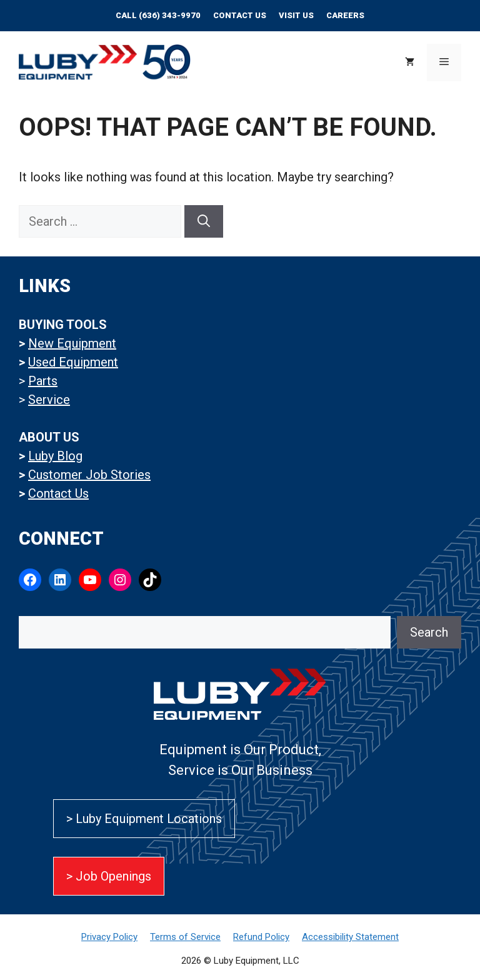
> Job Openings (109, 876)
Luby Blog (55, 456)
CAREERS (345, 15)
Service (49, 400)
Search (429, 632)
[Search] (204, 221)
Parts (43, 381)
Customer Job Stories (89, 475)
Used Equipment (73, 362)
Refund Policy (261, 937)
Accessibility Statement (350, 937)
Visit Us (296, 15)
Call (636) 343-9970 (158, 15)
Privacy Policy (109, 937)
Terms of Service (185, 937)
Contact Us (240, 15)
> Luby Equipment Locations (144, 819)
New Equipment (72, 343)
